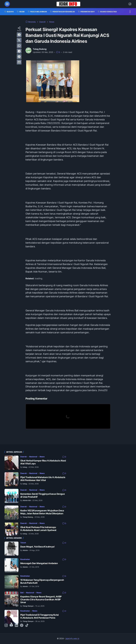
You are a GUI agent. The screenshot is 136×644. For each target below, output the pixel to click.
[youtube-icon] (11, 625)
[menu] (7, 4)
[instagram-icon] (6, 625)
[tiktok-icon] (27, 625)
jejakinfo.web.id (72, 638)
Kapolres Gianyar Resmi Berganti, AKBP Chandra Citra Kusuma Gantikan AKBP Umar (41, 599)
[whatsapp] (19, 46)
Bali (22, 593)
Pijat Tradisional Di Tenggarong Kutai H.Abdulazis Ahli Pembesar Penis (40, 616)
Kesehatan (25, 559)
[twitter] (19, 40)
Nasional (33, 457)
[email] (19, 62)
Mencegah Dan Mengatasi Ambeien (39, 563)
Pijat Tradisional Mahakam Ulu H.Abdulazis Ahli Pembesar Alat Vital (43, 479)
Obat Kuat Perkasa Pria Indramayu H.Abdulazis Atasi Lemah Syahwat (38, 529)
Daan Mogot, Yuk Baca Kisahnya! (37, 547)
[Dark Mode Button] (130, 4)
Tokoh (23, 543)
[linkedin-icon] (16, 625)
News (42, 457)
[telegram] (19, 51)
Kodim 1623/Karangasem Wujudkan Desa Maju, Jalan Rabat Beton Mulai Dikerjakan (42, 512)
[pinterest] (19, 57)
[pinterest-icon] (22, 625)
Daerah (24, 457)
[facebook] (19, 35)
